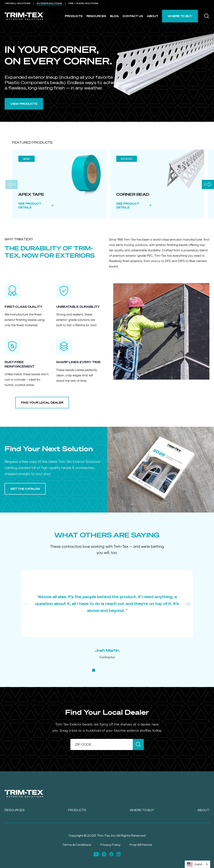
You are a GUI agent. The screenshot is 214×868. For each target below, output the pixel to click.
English (195, 864)
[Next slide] (208, 184)
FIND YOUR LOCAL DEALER (42, 402)
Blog (114, 16)
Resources (96, 16)
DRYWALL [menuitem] (18, 3)
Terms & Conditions (77, 845)
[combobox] (197, 864)
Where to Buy (180, 16)
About (153, 16)
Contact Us (133, 16)
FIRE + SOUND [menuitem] (83, 3)
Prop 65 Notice (141, 845)
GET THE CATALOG (25, 489)
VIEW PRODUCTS (24, 104)
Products (74, 16)
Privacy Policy (110, 845)
